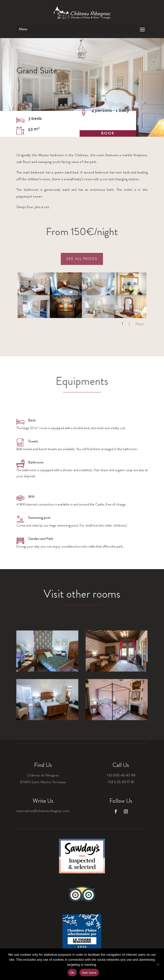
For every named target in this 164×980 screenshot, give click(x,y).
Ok (72, 973)
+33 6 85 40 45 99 (121, 775)
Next (140, 324)
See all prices (82, 259)
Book (105, 133)
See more (89, 973)
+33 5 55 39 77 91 (121, 782)
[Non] (158, 964)
